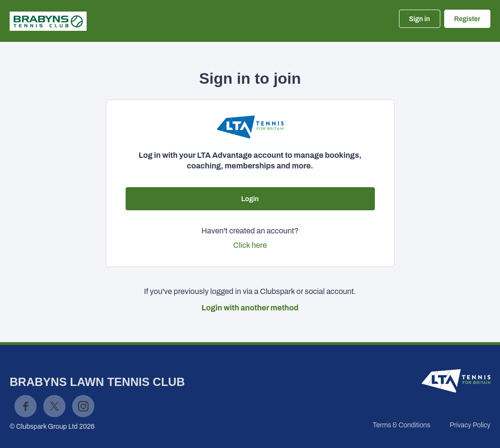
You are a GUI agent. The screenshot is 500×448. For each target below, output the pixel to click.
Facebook (26, 406)
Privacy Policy (470, 425)
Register (467, 19)
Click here (250, 245)
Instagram (83, 406)
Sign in (420, 19)
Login (250, 199)
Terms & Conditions (401, 425)
